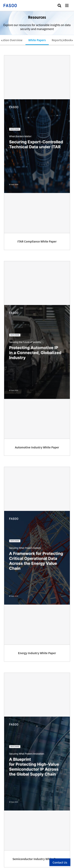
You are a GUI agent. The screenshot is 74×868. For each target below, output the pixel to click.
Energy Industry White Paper (37, 653)
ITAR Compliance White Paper (37, 241)
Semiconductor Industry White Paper (37, 859)
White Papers (37, 40)
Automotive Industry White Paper (37, 447)
